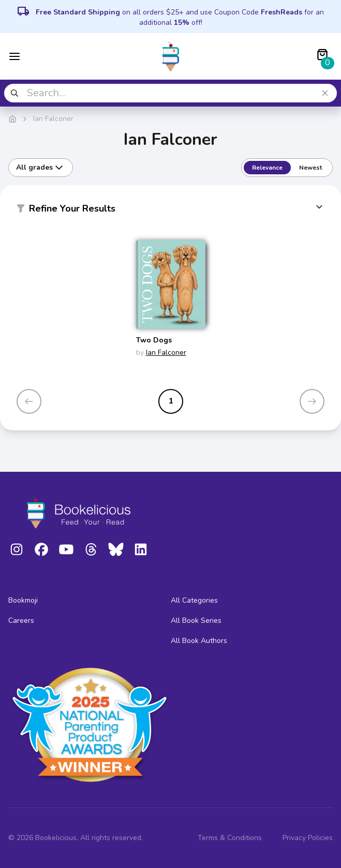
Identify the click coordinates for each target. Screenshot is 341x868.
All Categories (194, 600)
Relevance (267, 168)
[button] (170, 211)
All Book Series (196, 620)
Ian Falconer (166, 353)
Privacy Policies (308, 838)
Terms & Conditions (230, 838)
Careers (21, 620)
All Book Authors (199, 641)
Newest (310, 168)
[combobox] (170, 93)
